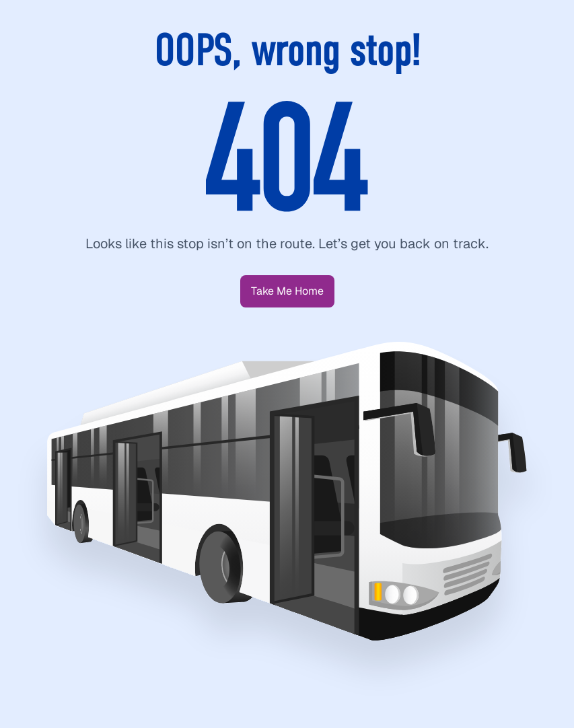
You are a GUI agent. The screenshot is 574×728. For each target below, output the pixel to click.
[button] (287, 291)
